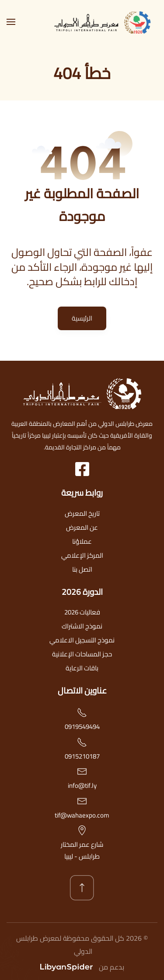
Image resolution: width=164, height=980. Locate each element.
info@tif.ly (82, 785)
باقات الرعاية (82, 668)
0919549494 (82, 726)
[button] (11, 22)
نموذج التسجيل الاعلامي (82, 640)
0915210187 (82, 756)
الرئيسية (82, 318)
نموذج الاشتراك (82, 626)
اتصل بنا (82, 569)
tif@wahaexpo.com (82, 815)
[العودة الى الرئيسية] (105, 22)
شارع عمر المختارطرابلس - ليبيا (82, 850)
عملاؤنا (82, 541)
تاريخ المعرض (82, 513)
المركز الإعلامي (82, 555)
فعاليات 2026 (82, 612)
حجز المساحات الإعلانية (82, 654)
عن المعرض (82, 527)
